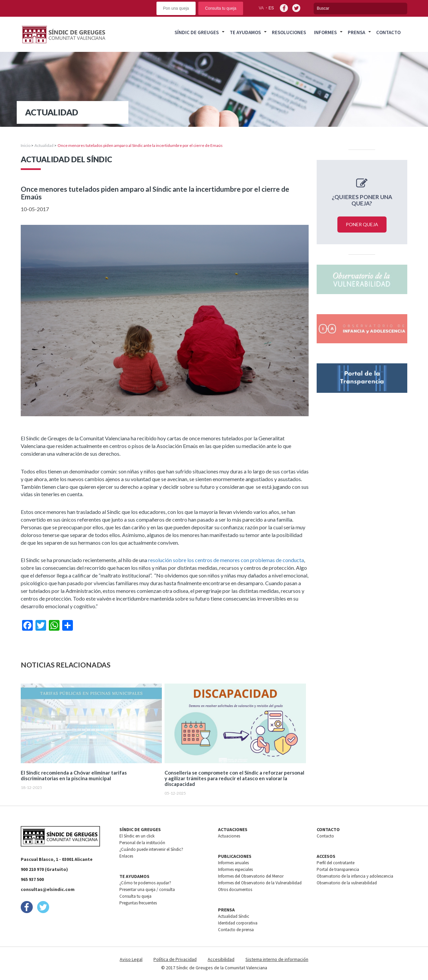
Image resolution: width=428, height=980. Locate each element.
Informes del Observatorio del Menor (251, 876)
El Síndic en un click (137, 836)
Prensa (356, 32)
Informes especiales (235, 869)
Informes (325, 32)
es (271, 8)
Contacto (388, 32)
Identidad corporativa (238, 923)
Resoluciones (289, 32)
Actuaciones (229, 836)
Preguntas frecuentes (138, 903)
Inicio (26, 145)
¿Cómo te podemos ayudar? (145, 883)
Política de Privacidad (175, 959)
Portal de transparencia (338, 869)
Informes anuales (233, 863)
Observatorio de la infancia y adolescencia (355, 876)
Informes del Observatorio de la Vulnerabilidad (260, 883)
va (261, 8)
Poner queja (362, 224)
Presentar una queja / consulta (147, 889)
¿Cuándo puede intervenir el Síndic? (151, 849)
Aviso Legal (131, 959)
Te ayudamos (245, 32)
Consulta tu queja (221, 8)
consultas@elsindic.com (48, 889)
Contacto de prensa (236, 930)
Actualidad (44, 145)
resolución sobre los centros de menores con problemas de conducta (226, 560)
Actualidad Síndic (234, 916)
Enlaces (126, 856)
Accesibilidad (221, 959)
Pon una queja (176, 8)
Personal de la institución (142, 843)
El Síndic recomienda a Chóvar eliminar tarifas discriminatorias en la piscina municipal (74, 776)
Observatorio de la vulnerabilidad (347, 883)
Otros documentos (235, 889)
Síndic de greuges (197, 32)
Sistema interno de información (277, 959)
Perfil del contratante (336, 863)
